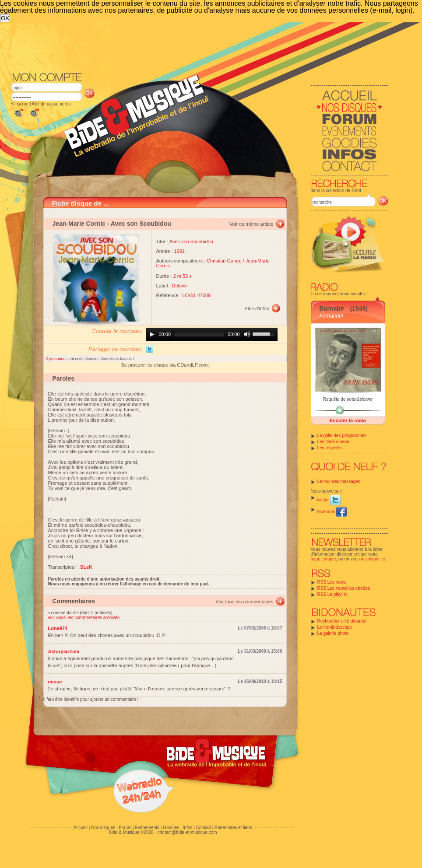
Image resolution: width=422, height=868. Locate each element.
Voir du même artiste (251, 224)
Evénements (147, 828)
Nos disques (103, 828)
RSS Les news (332, 582)
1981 (179, 251)
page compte (324, 559)
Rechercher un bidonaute (342, 621)
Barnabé (332, 308)
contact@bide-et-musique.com (187, 832)
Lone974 (58, 628)
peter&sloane (360, 399)
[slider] (199, 334)
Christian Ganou (224, 261)
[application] (212, 334)
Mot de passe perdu (51, 104)
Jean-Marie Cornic (79, 224)
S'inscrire (20, 104)
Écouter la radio (348, 420)
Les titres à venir (333, 442)
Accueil (81, 828)
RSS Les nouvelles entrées (344, 588)
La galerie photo (333, 633)
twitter (329, 500)
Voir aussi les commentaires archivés (84, 618)
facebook (332, 512)
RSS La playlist (332, 594)
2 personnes (57, 359)
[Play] (152, 334)
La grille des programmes (342, 436)
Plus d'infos (257, 308)
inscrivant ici (373, 559)
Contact (203, 828)
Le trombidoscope (335, 627)
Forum (125, 828)
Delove (179, 286)
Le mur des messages (339, 481)
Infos (188, 828)
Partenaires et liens (233, 828)
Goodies (171, 828)
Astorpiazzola (64, 651)
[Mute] (247, 334)
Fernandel (331, 316)
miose (55, 682)
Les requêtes (330, 448)
